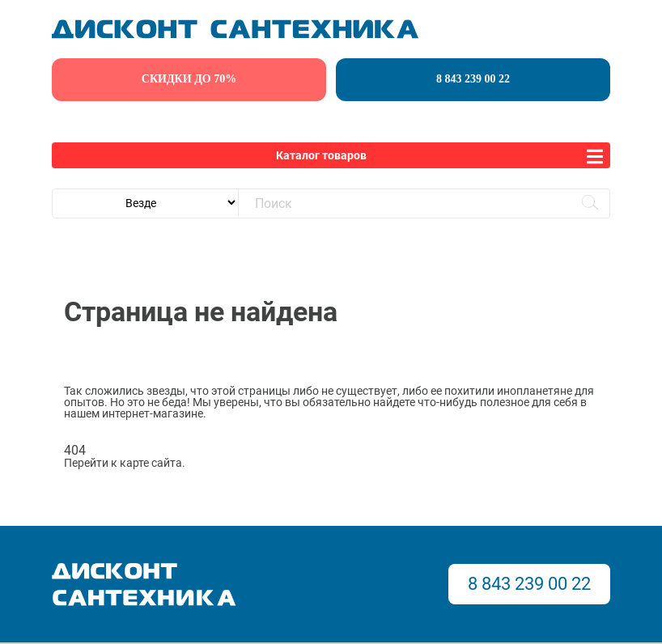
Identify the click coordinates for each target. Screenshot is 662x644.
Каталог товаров (321, 155)
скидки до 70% (189, 79)
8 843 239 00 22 (473, 79)
